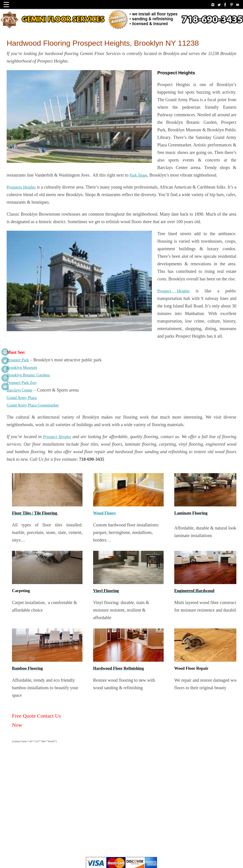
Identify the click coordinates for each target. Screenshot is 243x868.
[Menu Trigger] (6, 4)
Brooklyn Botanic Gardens (30, 277)
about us (115, 805)
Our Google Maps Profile (139, 805)
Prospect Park (19, 262)
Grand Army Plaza (23, 299)
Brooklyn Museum (23, 269)
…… (12, 858)
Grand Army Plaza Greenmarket (35, 307)
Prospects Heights (23, 142)
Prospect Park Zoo (23, 284)
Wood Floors (104, 415)
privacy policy (98, 805)
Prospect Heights (88, 223)
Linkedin (50, 858)
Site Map (29, 858)
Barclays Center (21, 292)
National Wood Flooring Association (111, 815)
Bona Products (145, 815)
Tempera (209, 858)
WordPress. (229, 858)
